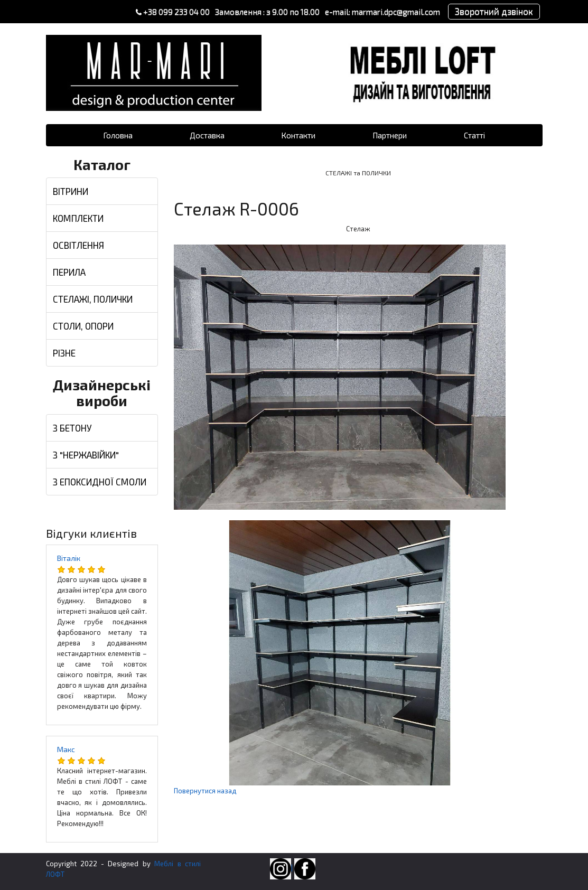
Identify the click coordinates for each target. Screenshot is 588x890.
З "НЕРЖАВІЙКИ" (86, 455)
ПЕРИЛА (69, 272)
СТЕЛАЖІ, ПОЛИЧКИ (93, 299)
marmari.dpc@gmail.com (395, 11)
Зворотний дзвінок (493, 11)
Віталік (69, 558)
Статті (474, 135)
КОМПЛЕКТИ (78, 218)
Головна (118, 135)
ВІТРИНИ (71, 191)
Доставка (207, 135)
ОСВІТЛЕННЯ (78, 245)
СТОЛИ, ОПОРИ (83, 326)
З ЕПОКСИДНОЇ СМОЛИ (100, 482)
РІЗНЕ (64, 353)
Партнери (390, 135)
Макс (66, 749)
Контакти (298, 135)
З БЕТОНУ (72, 428)
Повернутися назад (205, 791)
